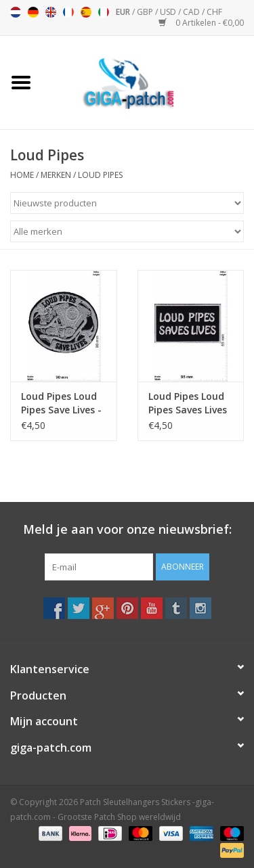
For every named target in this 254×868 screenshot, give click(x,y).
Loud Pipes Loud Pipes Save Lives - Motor (61, 403)
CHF (214, 12)
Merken (56, 175)
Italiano (104, 12)
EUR (124, 12)
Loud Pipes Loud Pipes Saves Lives (188, 403)
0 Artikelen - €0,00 (201, 23)
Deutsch (33, 12)
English (51, 12)
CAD (192, 12)
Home (22, 175)
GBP (146, 12)
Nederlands (16, 12)
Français (68, 12)
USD (169, 12)
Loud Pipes (100, 175)
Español (86, 12)
